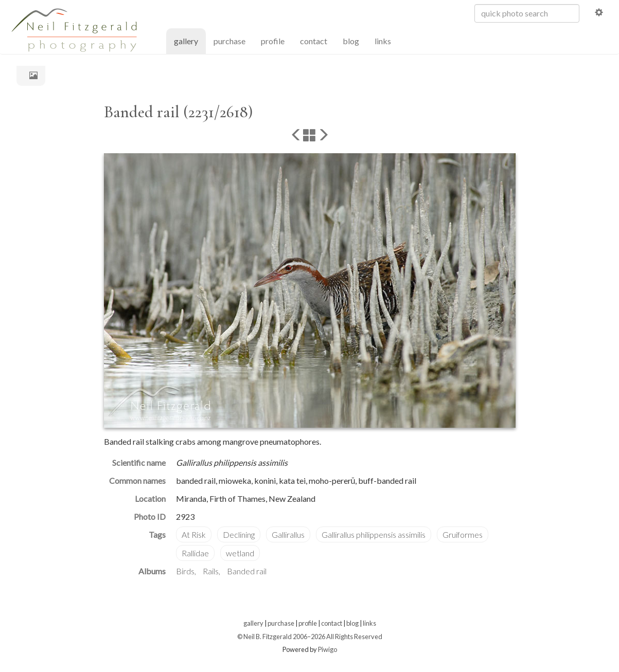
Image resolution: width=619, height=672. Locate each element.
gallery (190, 40)
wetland (240, 553)
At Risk (194, 534)
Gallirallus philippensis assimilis (374, 534)
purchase (229, 41)
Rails (211, 571)
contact (314, 41)
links (383, 41)
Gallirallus (288, 534)
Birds (185, 571)
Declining (239, 534)
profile (273, 41)
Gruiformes (463, 534)
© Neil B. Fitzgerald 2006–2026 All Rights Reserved (310, 637)
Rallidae (195, 553)
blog (351, 41)
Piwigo (328, 649)
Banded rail (247, 571)
